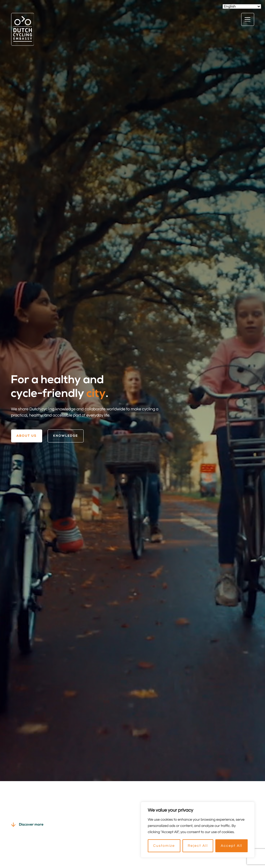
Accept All (231, 846)
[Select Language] (242, 6)
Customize (164, 846)
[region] (198, 830)
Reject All (198, 846)
